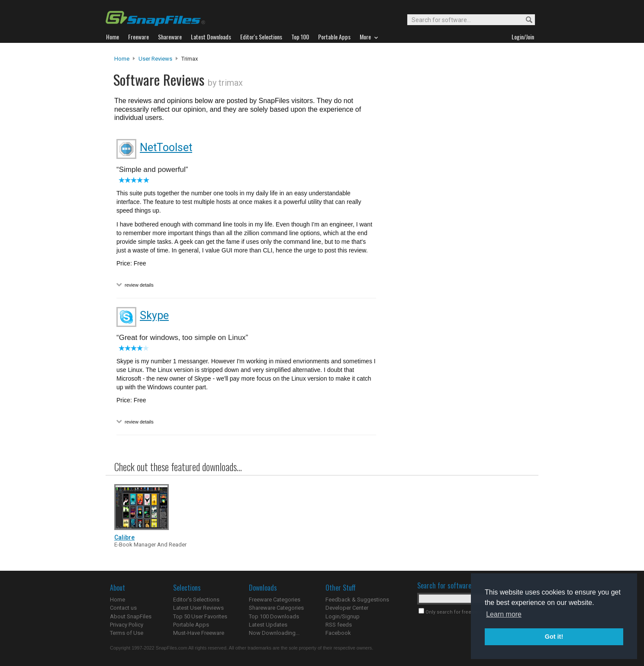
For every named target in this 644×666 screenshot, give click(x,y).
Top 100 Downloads (274, 616)
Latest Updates (268, 625)
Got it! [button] (554, 637)
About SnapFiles (131, 616)
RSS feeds (339, 625)
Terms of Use (127, 633)
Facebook (338, 633)
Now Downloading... (274, 633)
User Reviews (155, 59)
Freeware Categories (275, 600)
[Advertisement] (456, 231)
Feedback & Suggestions (357, 600)
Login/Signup (343, 616)
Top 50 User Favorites (200, 616)
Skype (154, 315)
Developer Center (347, 608)
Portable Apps (191, 625)
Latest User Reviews (198, 608)
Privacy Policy (127, 625)
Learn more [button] (504, 614)
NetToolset (166, 147)
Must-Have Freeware (199, 633)
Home (122, 59)
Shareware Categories (276, 608)
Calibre (124, 537)
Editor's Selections (196, 600)
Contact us (123, 608)
